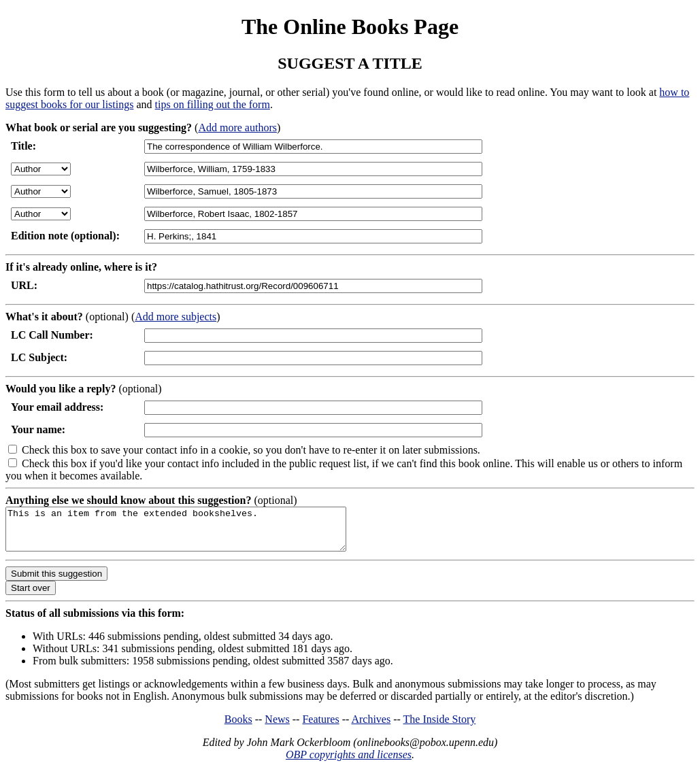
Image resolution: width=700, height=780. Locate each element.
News (277, 727)
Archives (371, 727)
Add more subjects (176, 317)
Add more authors (237, 128)
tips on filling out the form (213, 104)
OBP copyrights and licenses (349, 763)
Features (320, 727)
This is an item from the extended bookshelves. (196, 533)
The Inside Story (440, 727)
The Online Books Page (350, 27)
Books (238, 727)
